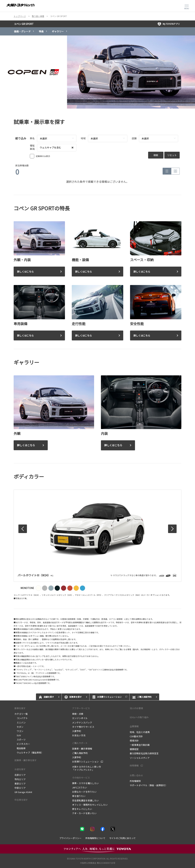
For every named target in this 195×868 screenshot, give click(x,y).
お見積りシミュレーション (85, 762)
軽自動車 (20, 748)
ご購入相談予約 (80, 753)
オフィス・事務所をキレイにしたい (90, 805)
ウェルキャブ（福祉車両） (29, 753)
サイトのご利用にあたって (122, 838)
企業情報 (134, 726)
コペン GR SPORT (24, 24)
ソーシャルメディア (140, 758)
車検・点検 (78, 714)
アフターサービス (81, 708)
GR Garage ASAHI (23, 792)
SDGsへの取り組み (139, 717)
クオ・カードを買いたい (84, 813)
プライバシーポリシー (70, 838)
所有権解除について (95, 838)
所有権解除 (135, 781)
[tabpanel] (97, 72)
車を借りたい (79, 796)
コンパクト (21, 718)
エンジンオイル (80, 718)
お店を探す (20, 769)
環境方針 (134, 741)
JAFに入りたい (80, 787)
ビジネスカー (22, 744)
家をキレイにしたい (82, 809)
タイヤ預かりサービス (83, 727)
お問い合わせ (136, 775)
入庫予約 (77, 731)
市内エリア (20, 779)
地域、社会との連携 (140, 732)
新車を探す (20, 708)
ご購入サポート (80, 743)
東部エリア (20, 784)
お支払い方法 (79, 735)
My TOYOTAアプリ (169, 24)
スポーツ (20, 740)
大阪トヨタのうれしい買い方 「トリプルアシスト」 (87, 768)
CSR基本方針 (136, 736)
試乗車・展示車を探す (26, 760)
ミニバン (20, 723)
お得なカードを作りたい (84, 792)
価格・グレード (22, 31)
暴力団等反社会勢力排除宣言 (144, 753)
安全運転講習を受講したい (85, 800)
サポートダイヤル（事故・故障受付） (149, 785)
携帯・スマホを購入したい (85, 783)
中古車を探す (21, 800)
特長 (41, 31)
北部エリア (20, 775)
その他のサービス (81, 778)
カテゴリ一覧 (21, 714)
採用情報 (134, 766)
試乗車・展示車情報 (82, 749)
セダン (19, 727)
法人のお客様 (136, 708)
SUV (18, 735)
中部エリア (20, 788)
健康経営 (134, 749)
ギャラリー (58, 31)
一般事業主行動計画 (140, 745)
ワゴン (19, 731)
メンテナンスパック (82, 723)
